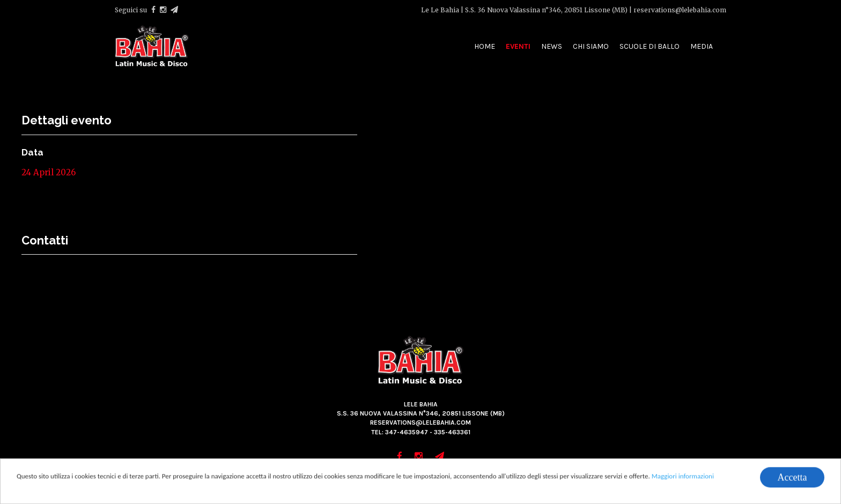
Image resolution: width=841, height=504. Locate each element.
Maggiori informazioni (683, 476)
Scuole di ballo (650, 46)
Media (702, 46)
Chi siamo (591, 46)
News (552, 46)
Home (485, 46)
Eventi (518, 46)
